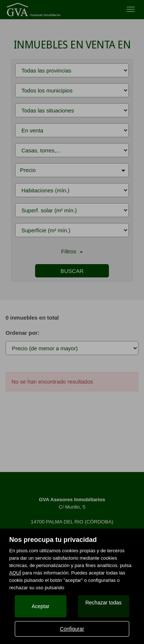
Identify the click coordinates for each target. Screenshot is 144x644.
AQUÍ (15, 573)
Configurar (72, 629)
